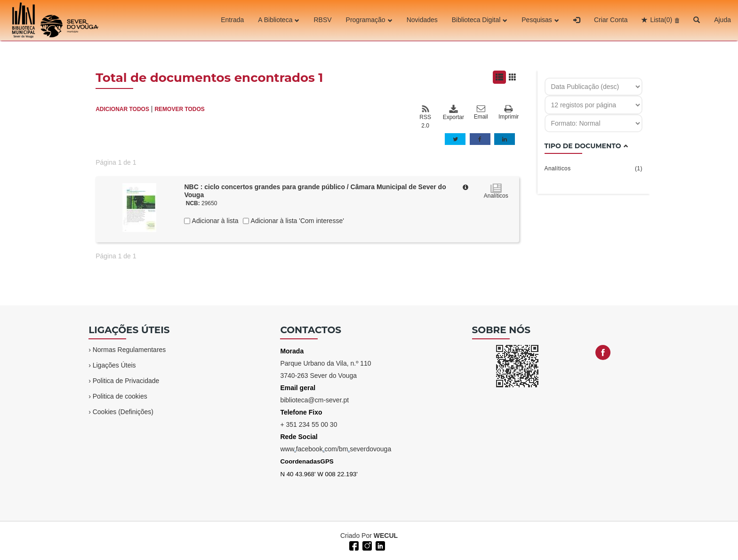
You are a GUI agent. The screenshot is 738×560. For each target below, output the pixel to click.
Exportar (453, 112)
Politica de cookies (120, 396)
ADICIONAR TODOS (122, 109)
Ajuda (722, 20)
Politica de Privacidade (126, 381)
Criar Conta (611, 20)
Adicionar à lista (214, 221)
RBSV (322, 20)
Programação (369, 20)
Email (481, 112)
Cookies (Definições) (123, 412)
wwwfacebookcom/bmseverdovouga (336, 449)
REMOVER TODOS (179, 109)
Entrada (232, 20)
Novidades (422, 20)
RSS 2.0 (425, 117)
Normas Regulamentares (129, 350)
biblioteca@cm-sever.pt (314, 400)
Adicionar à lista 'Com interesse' (296, 221)
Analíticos (594, 168)
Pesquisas (540, 20)
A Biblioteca (279, 20)
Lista (661, 20)
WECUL (386, 536)
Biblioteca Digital (480, 20)
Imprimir (509, 113)
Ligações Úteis (114, 365)
